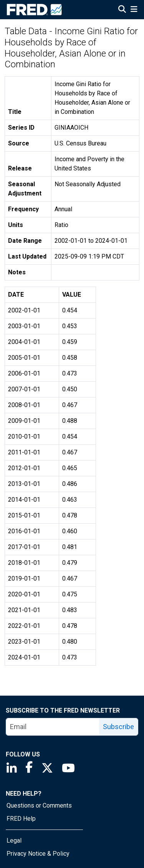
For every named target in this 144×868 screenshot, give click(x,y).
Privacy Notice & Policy (38, 854)
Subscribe (118, 727)
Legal (14, 840)
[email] (53, 727)
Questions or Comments (39, 805)
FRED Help (21, 819)
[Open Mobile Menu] (134, 10)
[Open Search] (122, 10)
